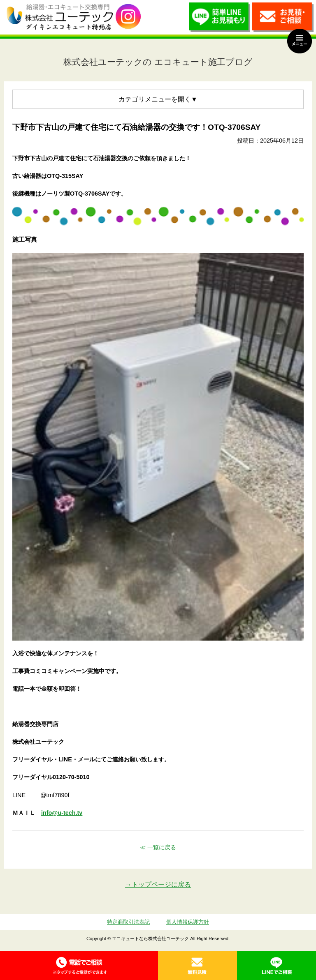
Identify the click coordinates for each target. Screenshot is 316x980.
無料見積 (197, 966)
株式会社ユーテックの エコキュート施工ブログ (158, 62)
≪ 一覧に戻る (158, 847)
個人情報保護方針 (188, 922)
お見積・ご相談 (283, 19)
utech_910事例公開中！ (128, 17)
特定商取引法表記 (128, 922)
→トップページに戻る (158, 884)
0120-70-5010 (79, 966)
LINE (276, 966)
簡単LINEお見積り (220, 19)
